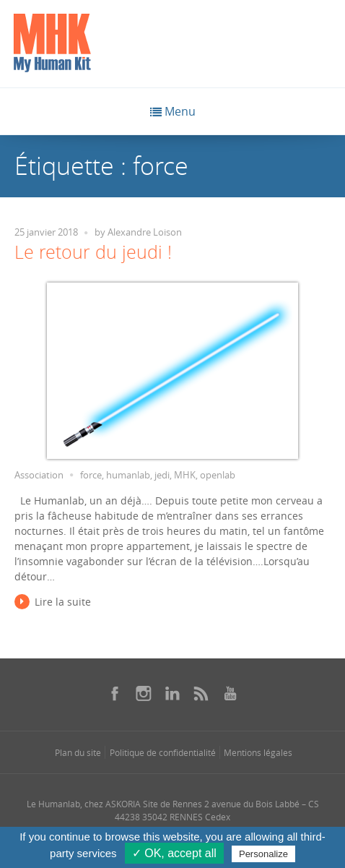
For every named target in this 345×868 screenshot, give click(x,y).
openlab (218, 475)
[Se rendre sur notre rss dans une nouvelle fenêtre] (201, 693)
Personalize (263, 854)
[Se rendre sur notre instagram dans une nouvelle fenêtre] (144, 693)
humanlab (128, 475)
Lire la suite (63, 602)
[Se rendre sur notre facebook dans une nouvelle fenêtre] (115, 693)
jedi (162, 475)
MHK (185, 475)
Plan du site (78, 752)
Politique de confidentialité (163, 752)
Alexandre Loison (145, 232)
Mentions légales (258, 752)
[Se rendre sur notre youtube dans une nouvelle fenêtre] (230, 693)
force (91, 475)
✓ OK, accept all (174, 853)
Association (39, 475)
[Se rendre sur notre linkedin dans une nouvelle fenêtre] (172, 693)
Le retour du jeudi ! (93, 252)
